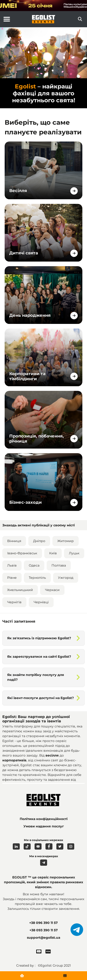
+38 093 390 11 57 (44, 930)
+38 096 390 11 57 (43, 923)
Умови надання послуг (44, 826)
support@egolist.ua (44, 938)
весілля (53, 755)
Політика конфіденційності (44, 819)
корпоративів (14, 760)
